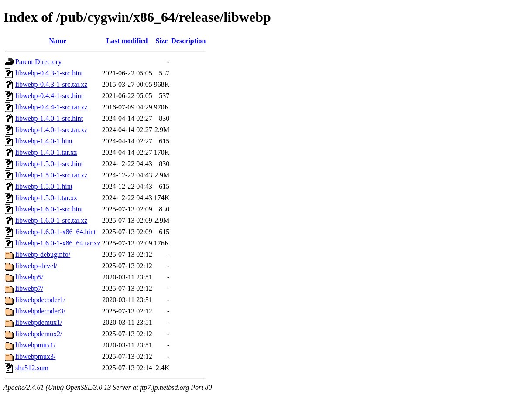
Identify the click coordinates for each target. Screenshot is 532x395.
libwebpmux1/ (35, 345)
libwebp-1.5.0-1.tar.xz (46, 198)
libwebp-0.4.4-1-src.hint (49, 96)
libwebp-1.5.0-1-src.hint (49, 164)
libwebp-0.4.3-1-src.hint (49, 73)
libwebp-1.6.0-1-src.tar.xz (51, 220)
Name (58, 41)
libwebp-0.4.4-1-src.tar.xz (51, 107)
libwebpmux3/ (35, 356)
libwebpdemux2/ (39, 334)
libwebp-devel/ (36, 266)
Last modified (127, 41)
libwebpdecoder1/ (40, 300)
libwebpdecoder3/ (40, 311)
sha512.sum (32, 368)
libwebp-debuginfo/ (43, 254)
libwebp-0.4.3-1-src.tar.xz (51, 84)
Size (162, 41)
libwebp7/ (29, 288)
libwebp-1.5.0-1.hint (44, 186)
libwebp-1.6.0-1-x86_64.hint (55, 232)
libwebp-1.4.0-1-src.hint (49, 118)
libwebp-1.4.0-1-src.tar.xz (51, 130)
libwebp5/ (29, 277)
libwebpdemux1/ (39, 322)
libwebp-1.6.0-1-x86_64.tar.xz (58, 243)
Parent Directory (38, 62)
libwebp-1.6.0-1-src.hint (49, 209)
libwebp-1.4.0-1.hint (44, 141)
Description (188, 41)
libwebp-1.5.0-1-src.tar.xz (51, 175)
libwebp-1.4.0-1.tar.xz (46, 152)
